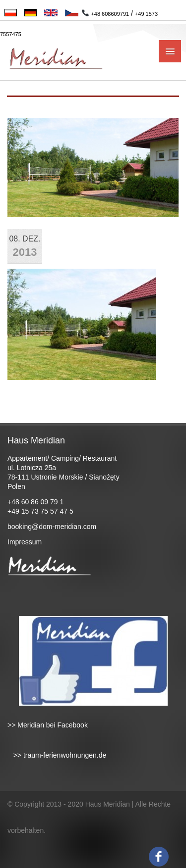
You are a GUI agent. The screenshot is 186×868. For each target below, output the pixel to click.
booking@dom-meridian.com (52, 527)
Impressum (25, 542)
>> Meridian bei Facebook (48, 725)
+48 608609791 (110, 14)
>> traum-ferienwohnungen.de (57, 755)
